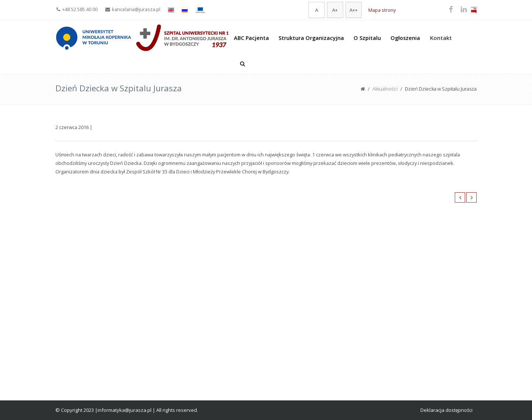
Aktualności (385, 89)
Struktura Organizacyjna (311, 38)
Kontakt (441, 38)
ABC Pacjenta (251, 38)
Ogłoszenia (405, 38)
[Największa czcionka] (354, 10)
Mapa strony (382, 10)
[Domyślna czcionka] (317, 10)
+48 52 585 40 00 (77, 9)
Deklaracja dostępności (446, 410)
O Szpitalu (367, 38)
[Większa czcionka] (335, 10)
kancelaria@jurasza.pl (133, 9)
